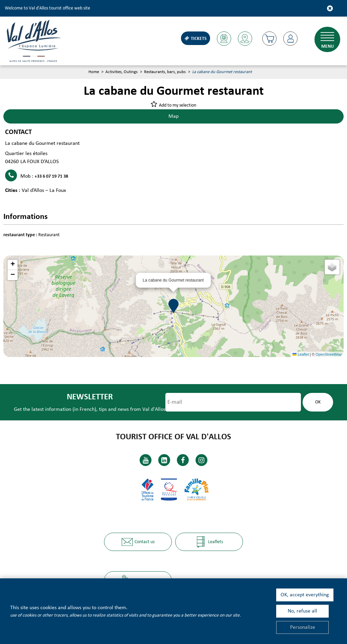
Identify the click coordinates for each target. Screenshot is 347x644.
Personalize (303, 627)
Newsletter (90, 397)
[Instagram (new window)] (201, 460)
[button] (269, 39)
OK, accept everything (305, 595)
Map (173, 116)
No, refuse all (302, 611)
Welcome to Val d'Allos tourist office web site (47, 8)
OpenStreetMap (329, 354)
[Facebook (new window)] (183, 460)
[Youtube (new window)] (146, 460)
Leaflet (301, 354)
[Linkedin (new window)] (164, 460)
